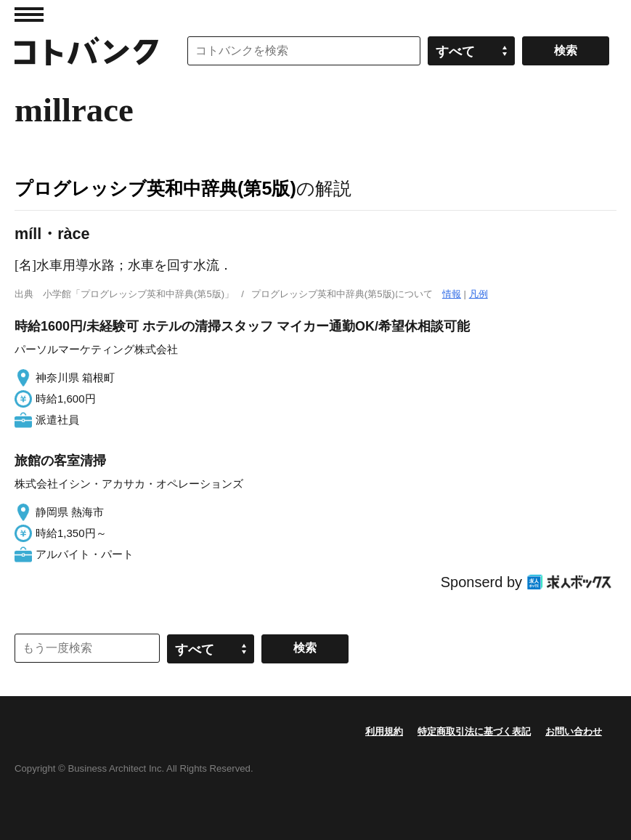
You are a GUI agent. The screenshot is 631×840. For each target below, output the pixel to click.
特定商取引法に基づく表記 (474, 731)
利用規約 (384, 731)
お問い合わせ (574, 731)
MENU (29, 15)
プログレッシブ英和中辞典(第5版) (155, 188)
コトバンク (86, 51)
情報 (452, 294)
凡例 (479, 294)
